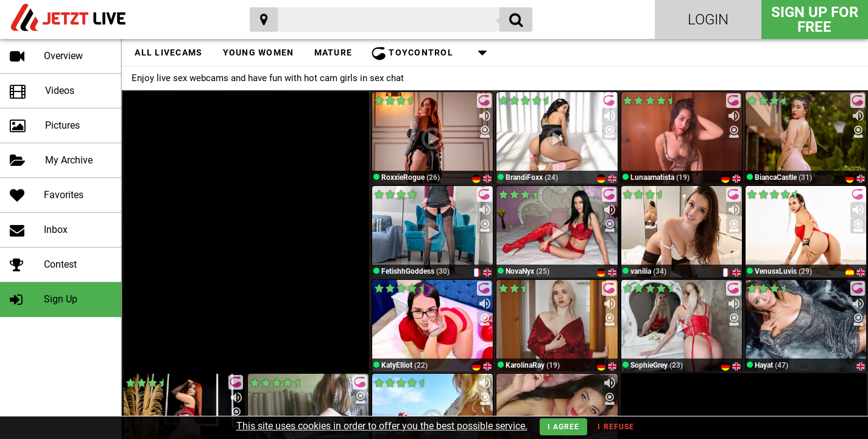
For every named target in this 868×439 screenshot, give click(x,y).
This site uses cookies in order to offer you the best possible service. (382, 426)
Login (708, 20)
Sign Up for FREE (815, 20)
